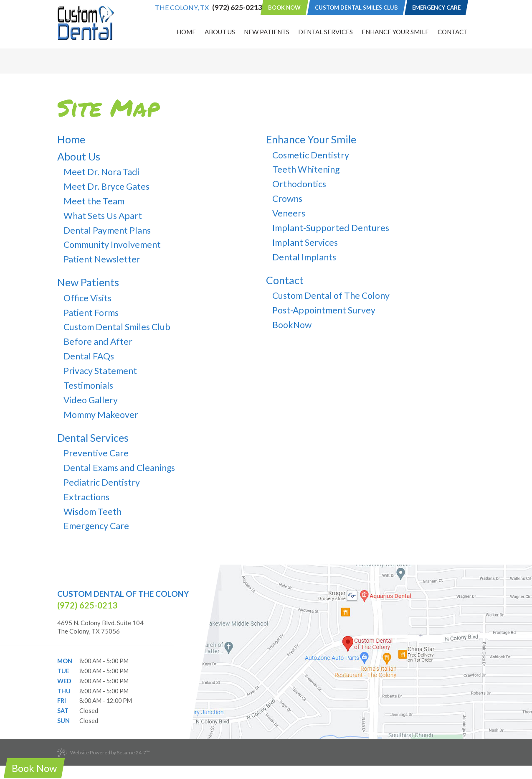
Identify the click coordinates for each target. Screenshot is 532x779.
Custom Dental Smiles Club (356, 8)
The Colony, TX (182, 8)
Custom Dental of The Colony (123, 594)
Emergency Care (436, 8)
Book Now (284, 8)
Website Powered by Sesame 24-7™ (104, 753)
